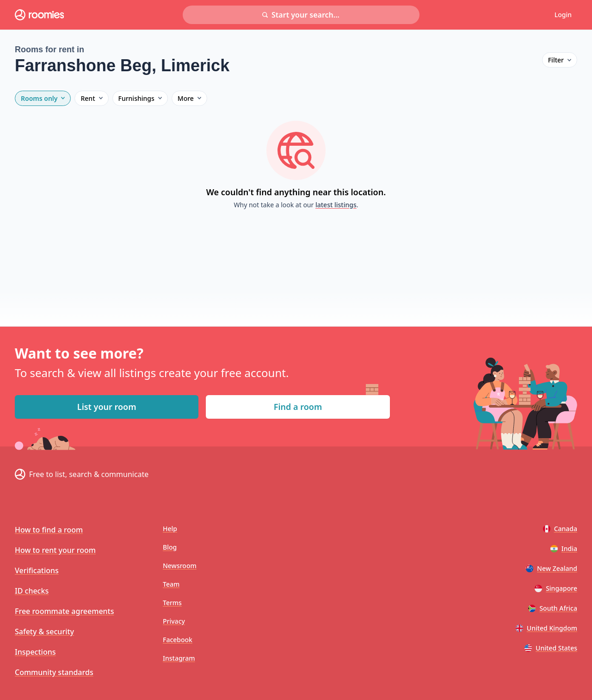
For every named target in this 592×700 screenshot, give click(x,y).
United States (551, 648)
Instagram (179, 658)
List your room (107, 407)
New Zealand (552, 568)
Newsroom (180, 566)
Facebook (178, 640)
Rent (91, 98)
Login (563, 15)
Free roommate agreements (65, 611)
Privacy (174, 621)
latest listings (336, 205)
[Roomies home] (39, 15)
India (564, 548)
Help (170, 529)
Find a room (298, 407)
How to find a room (49, 530)
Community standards (54, 672)
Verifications (37, 570)
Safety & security (44, 632)
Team (171, 584)
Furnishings (140, 98)
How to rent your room (55, 550)
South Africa (553, 608)
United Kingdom (546, 628)
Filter (560, 60)
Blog (170, 547)
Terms (172, 603)
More (189, 98)
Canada (560, 529)
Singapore (556, 588)
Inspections (35, 652)
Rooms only (43, 98)
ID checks (32, 591)
